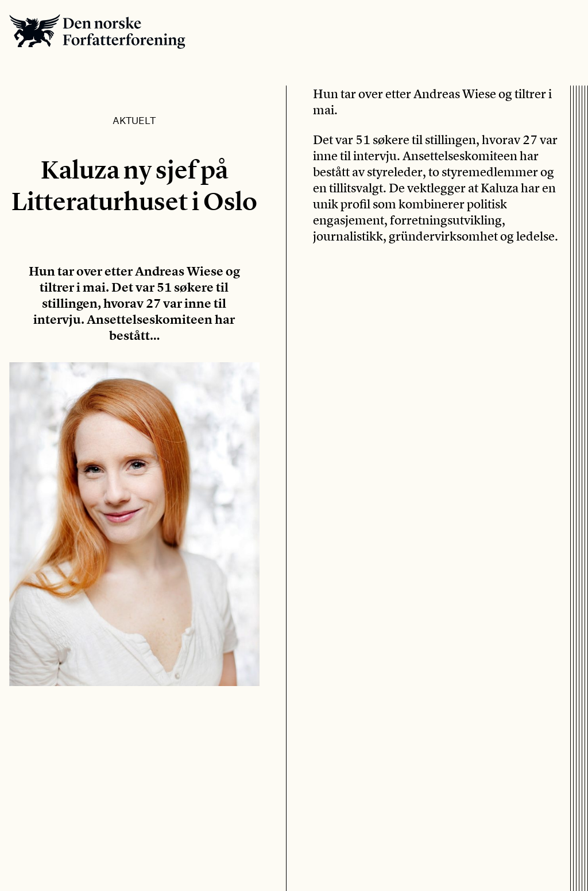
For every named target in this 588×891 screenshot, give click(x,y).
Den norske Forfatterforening (97, 31)
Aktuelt (134, 120)
